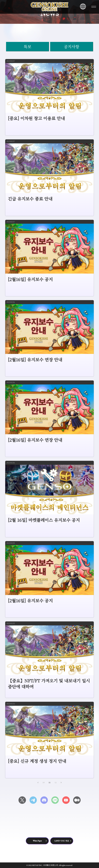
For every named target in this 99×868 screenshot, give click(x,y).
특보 (27, 46)
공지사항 (72, 46)
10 (44, 783)
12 (56, 783)
